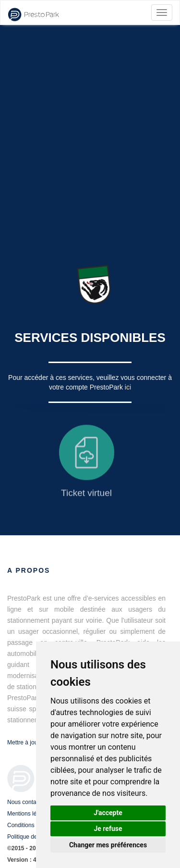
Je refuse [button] (108, 829)
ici (128, 387)
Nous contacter (27, 802)
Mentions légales (29, 814)
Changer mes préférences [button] (108, 845)
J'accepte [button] (108, 813)
